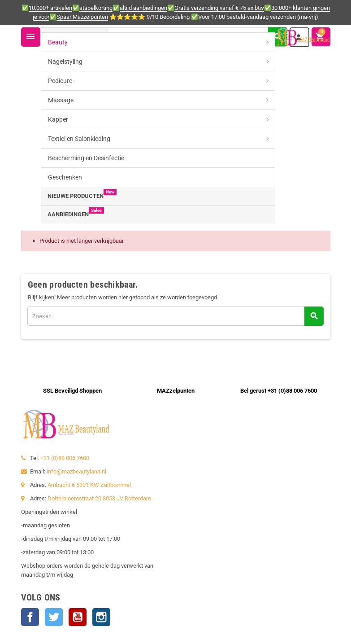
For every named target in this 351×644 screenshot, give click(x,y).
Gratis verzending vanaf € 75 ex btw (219, 8)
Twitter (54, 617)
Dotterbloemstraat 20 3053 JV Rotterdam (99, 498)
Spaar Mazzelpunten (82, 17)
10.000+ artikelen (50, 8)
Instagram (101, 617)
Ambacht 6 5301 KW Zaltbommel (89, 485)
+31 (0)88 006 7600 (65, 458)
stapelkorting (96, 8)
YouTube (78, 617)
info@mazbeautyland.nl (76, 471)
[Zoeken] (197, 37)
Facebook (30, 617)
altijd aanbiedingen (143, 8)
